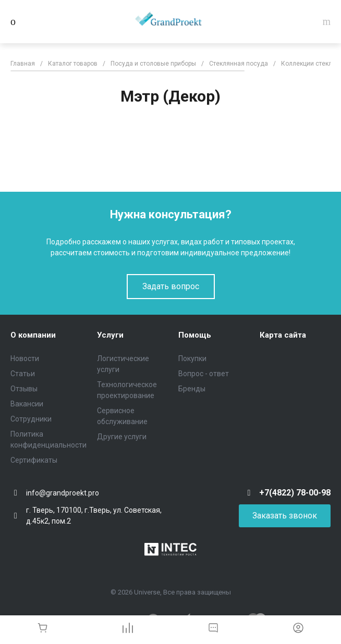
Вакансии (27, 404)
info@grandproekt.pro (63, 493)
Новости (25, 358)
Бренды (192, 389)
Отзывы (24, 389)
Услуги (110, 335)
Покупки (192, 358)
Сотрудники (31, 419)
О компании (33, 335)
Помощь (195, 335)
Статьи (23, 374)
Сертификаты (34, 460)
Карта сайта (283, 335)
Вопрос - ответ (204, 374)
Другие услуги (122, 437)
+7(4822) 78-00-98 (295, 493)
